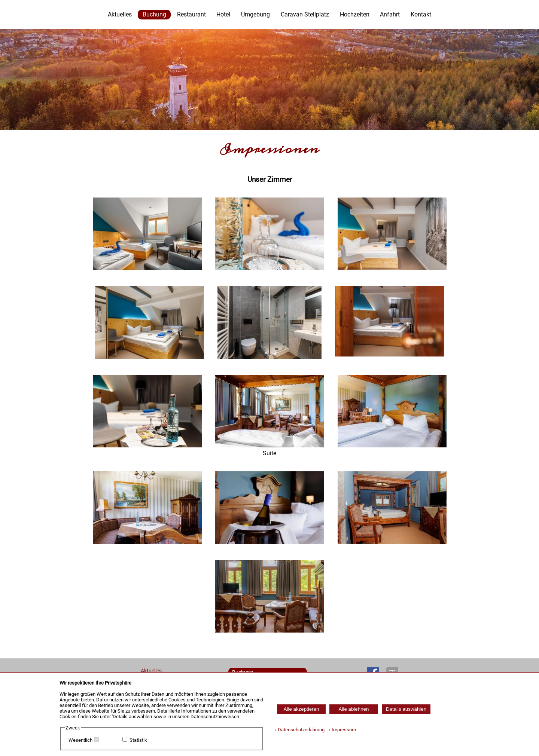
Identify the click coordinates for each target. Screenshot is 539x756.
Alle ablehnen (354, 709)
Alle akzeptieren (302, 709)
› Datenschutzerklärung (300, 730)
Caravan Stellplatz (305, 14)
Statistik (138, 740)
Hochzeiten (355, 14)
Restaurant (191, 14)
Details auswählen (406, 709)
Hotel (223, 14)
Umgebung (255, 14)
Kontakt (421, 14)
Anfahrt (390, 14)
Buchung (154, 14)
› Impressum (341, 730)
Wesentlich (80, 740)
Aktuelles (120, 14)
